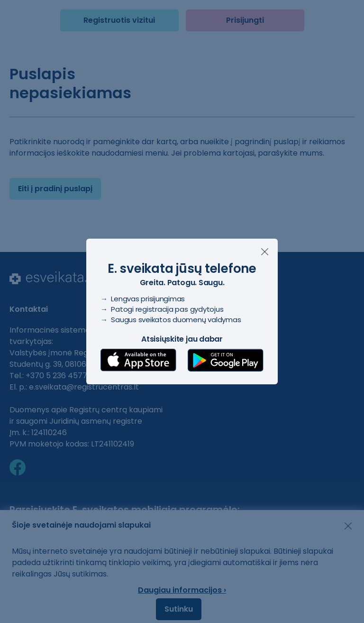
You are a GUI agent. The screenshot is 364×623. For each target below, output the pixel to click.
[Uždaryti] (265, 252)
